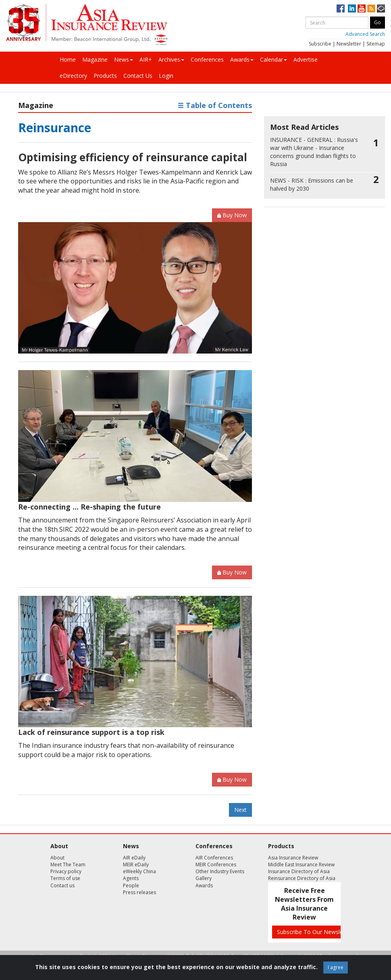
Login (166, 76)
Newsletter (349, 44)
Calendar (273, 59)
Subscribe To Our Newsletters (316, 932)
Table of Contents (215, 105)
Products (105, 76)
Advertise (306, 59)
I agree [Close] (336, 967)
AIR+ (146, 59)
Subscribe (320, 44)
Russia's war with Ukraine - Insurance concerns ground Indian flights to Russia (314, 152)
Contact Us (138, 76)
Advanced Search (365, 34)
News (124, 59)
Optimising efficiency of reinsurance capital (133, 157)
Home (68, 59)
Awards (242, 59)
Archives (171, 59)
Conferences (207, 59)
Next (240, 810)
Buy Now (232, 215)
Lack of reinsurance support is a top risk (91, 732)
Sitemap (376, 44)
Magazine (95, 59)
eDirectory (73, 76)
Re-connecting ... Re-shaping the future (89, 507)
